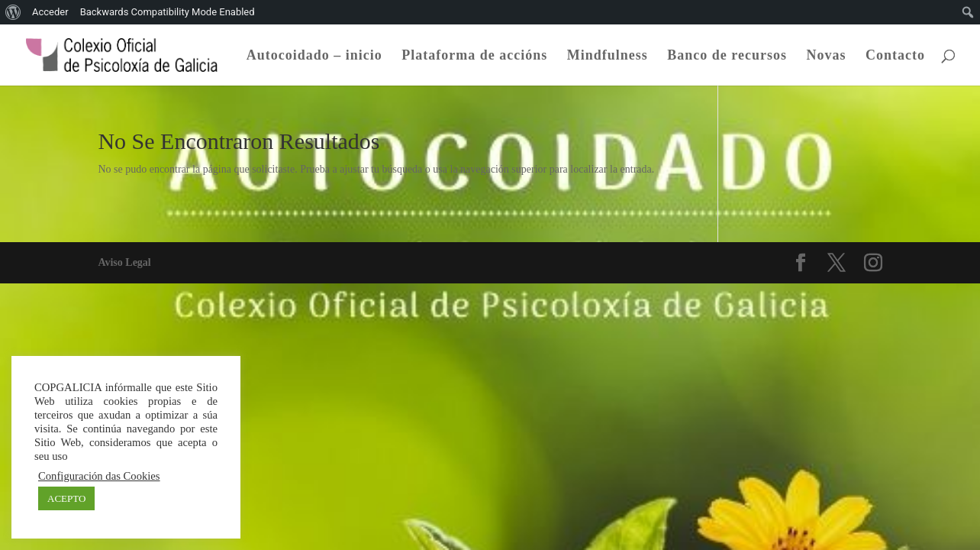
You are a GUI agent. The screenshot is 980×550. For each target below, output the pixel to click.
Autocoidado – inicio (314, 56)
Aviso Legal (124, 262)
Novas (826, 56)
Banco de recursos (727, 56)
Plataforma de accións (474, 56)
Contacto (895, 56)
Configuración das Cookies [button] (99, 476)
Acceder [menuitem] (50, 12)
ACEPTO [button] (66, 498)
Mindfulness (608, 56)
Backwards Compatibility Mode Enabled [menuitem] (168, 12)
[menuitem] (13, 12)
